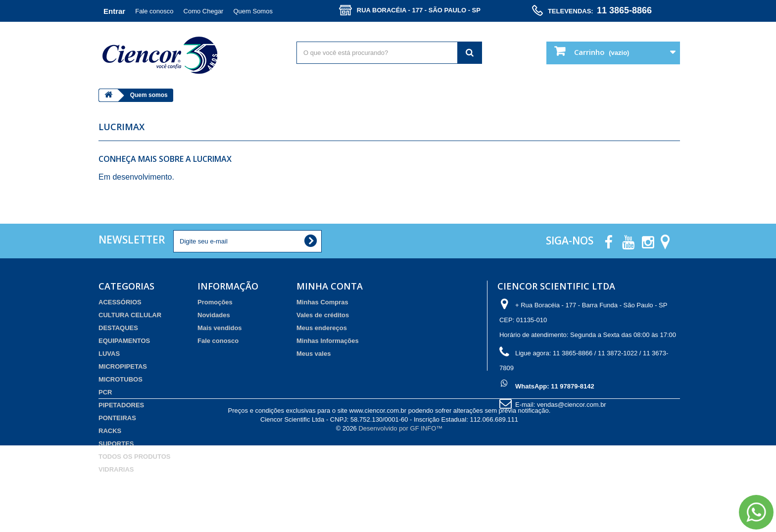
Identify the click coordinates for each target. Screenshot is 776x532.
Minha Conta (330, 286)
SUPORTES (116, 444)
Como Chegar (204, 11)
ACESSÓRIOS (120, 302)
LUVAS (109, 354)
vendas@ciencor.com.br (572, 405)
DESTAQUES (118, 328)
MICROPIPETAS (123, 366)
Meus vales (314, 354)
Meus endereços (322, 328)
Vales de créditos (323, 315)
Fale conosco (154, 11)
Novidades (214, 315)
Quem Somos (253, 11)
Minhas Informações (328, 341)
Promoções (215, 302)
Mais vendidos (220, 328)
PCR (105, 392)
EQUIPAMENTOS (124, 341)
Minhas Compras (322, 302)
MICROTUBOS (121, 379)
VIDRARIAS (116, 469)
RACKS (110, 431)
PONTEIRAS (117, 418)
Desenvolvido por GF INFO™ (400, 515)
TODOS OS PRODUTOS (134, 457)
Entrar (114, 11)
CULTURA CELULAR (130, 315)
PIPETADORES (121, 405)
